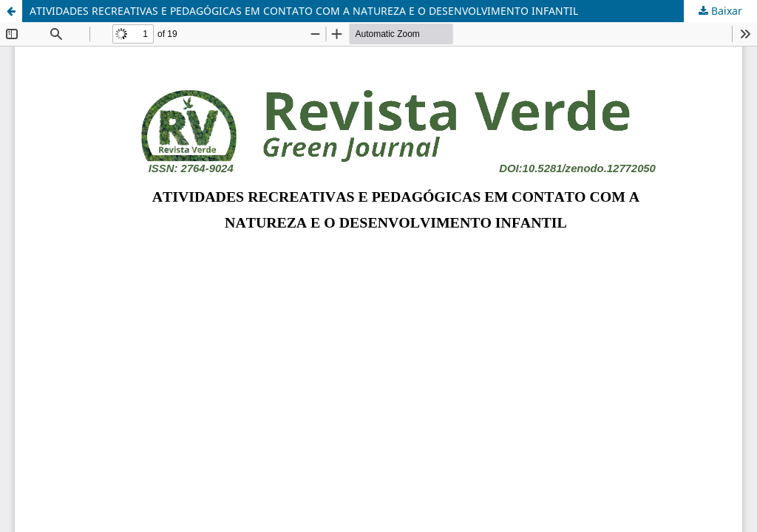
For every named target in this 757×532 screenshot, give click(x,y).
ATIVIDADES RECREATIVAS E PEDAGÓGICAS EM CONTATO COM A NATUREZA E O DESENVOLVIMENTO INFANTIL (304, 11)
